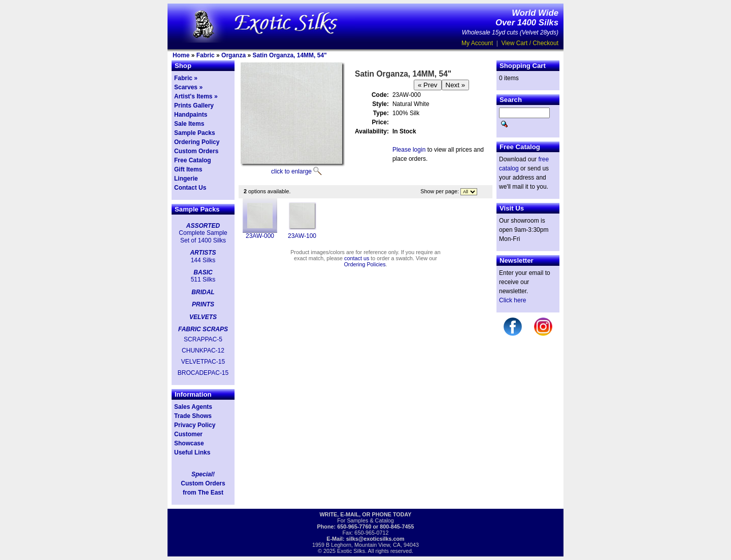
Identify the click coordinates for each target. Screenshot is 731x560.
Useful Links (192, 452)
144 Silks (203, 260)
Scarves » (188, 87)
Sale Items (189, 124)
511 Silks (203, 279)
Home (181, 55)
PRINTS (203, 304)
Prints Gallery (194, 106)
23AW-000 (260, 236)
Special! (203, 474)
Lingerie (186, 179)
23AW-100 (302, 236)
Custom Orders (196, 151)
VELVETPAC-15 (203, 362)
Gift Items (188, 169)
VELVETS (203, 317)
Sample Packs (195, 133)
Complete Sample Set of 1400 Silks (203, 236)
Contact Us (190, 188)
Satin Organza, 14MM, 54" (289, 55)
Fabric (206, 55)
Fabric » (186, 78)
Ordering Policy (197, 142)
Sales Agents (193, 407)
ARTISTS (203, 253)
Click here (512, 300)
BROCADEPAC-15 (203, 373)
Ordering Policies (364, 264)
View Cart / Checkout (530, 43)
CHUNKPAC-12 (203, 351)
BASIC (203, 272)
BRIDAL (203, 292)
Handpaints (191, 115)
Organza (234, 55)
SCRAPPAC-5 (203, 339)
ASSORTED (203, 226)
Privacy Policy (195, 425)
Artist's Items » (196, 96)
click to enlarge (291, 171)
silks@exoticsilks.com (375, 539)
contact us (357, 258)
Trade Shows (193, 416)
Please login (409, 150)
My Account (477, 43)
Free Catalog (193, 160)
